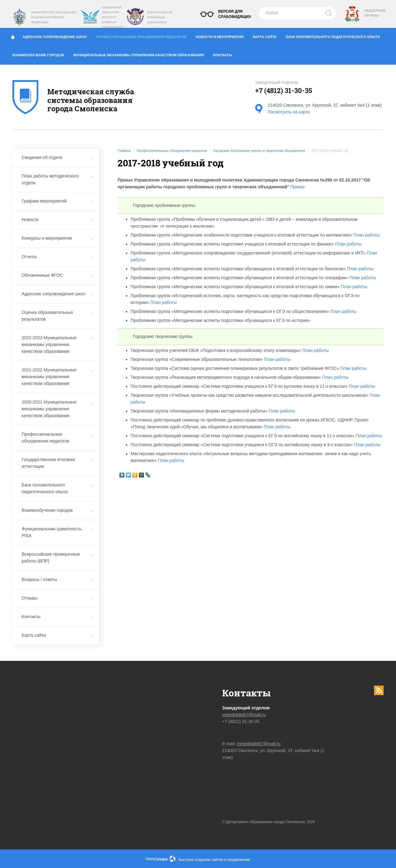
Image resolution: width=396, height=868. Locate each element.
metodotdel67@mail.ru (244, 715)
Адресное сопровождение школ (57, 36)
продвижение (239, 860)
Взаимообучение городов (41, 54)
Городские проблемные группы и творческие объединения (259, 151)
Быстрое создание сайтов (201, 860)
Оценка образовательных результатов (57, 316)
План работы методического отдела (57, 179)
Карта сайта (267, 36)
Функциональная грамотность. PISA (57, 532)
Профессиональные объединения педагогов (143, 35)
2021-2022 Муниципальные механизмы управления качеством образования (57, 377)
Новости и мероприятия (222, 36)
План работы (366, 235)
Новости (57, 220)
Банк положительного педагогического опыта (335, 36)
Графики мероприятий (57, 201)
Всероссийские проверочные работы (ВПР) (57, 558)
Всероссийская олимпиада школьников (159, 17)
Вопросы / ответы (57, 579)
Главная (124, 151)
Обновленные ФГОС (57, 275)
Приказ (298, 187)
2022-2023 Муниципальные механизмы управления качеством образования (57, 344)
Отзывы (57, 598)
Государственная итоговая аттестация (57, 463)
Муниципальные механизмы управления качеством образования (141, 54)
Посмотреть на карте (289, 112)
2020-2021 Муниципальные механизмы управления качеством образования (57, 409)
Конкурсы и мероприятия (57, 238)
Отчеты (57, 257)
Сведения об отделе (57, 157)
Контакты (225, 54)
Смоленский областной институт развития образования (112, 17)
